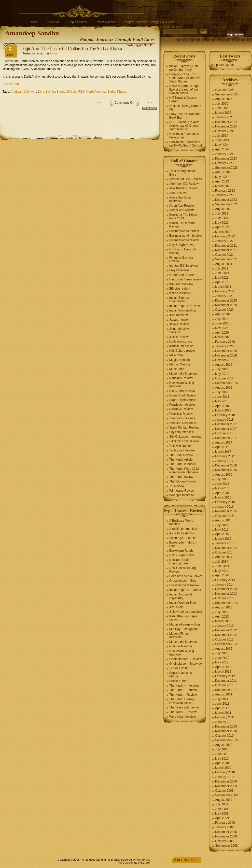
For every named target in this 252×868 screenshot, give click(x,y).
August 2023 (224, 172)
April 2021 (222, 282)
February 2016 (225, 502)
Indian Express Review (185, 306)
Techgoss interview (182, 450)
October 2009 (224, 791)
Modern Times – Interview (180, 635)
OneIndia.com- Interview (186, 664)
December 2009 (226, 781)
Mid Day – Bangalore (184, 629)
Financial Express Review (181, 259)
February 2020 (225, 342)
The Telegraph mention (185, 707)
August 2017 (224, 443)
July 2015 (222, 525)
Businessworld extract (184, 231)
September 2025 (226, 94)
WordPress (143, 860)
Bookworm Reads (181, 551)
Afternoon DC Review (184, 184)
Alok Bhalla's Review (183, 188)
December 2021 (226, 246)
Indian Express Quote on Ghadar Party (184, 68)
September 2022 (226, 204)
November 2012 (226, 635)
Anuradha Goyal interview (180, 199)
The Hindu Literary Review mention (182, 701)
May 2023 (222, 177)
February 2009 (225, 823)
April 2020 (222, 333)
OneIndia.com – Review (185, 659)
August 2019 (224, 365)
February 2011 (225, 717)
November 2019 (226, 355)
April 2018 (222, 406)
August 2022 (224, 209)
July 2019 (222, 369)
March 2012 (223, 672)
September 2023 (226, 168)
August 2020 (224, 314)
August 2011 (224, 694)
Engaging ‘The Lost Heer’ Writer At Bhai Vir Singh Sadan (185, 78)
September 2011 (226, 690)
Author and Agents (182, 210)
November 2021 (226, 250)
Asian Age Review (182, 206)
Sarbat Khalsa (117, 92)
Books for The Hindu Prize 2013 (183, 217)
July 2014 (222, 562)
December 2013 (226, 589)
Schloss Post (178, 668)
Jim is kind (176, 607)
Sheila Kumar (178, 681)
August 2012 (224, 649)
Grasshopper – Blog (183, 581)
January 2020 (224, 346)
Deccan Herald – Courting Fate (181, 562)
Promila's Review (181, 414)
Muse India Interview (183, 374)
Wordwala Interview (183, 717)
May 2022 (222, 223)
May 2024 (222, 145)
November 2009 (226, 786)
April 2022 (222, 227)
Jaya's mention (179, 320)
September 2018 (226, 383)
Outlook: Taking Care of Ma (185, 108)
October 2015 (224, 516)
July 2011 (222, 699)
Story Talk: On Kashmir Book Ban (185, 116)
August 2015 (224, 520)
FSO (82, 92)
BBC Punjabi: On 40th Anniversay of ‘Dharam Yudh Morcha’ (185, 126)
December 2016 (226, 465)
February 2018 (225, 415)
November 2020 (226, 305)
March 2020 (223, 337)
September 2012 (226, 644)
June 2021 (222, 273)
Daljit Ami (30, 92)
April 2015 (222, 534)
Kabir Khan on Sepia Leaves (183, 618)
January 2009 (224, 827)
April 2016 (222, 493)
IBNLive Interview (181, 284)
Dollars (72, 92)
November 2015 (226, 511)
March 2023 (223, 186)
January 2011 (224, 722)
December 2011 (226, 681)
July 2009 (222, 804)
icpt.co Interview (180, 293)
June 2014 (222, 566)
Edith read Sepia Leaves (186, 576)
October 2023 (224, 163)
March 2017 (223, 452)
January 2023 (224, 195)
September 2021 (226, 259)
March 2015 (223, 539)
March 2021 (223, 287)
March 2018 (223, 410)
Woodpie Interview (182, 495)
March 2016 (223, 497)
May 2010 (222, 759)
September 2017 (226, 438)
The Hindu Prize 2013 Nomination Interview (184, 471)
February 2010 (225, 772)
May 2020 (222, 328)
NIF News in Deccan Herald (183, 99)
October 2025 (224, 90)
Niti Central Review (182, 391)
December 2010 (226, 727)
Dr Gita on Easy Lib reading (183, 251)
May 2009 (222, 814)
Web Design (126, 863)
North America (96, 92)
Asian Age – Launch (183, 538)
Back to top (150, 108)
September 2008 (226, 846)
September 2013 (226, 603)
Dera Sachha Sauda (52, 92)
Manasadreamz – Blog (185, 624)
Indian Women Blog (183, 310)
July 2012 (222, 653)
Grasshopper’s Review (185, 585)
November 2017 (226, 429)
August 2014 (224, 557)
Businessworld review (184, 240)
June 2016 (222, 484)
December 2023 (226, 159)
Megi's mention (179, 360)
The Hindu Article (181, 460)
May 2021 (222, 278)
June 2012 (222, 658)
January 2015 (224, 543)
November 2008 (226, 836)
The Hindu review (181, 477)
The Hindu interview (183, 464)
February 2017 (225, 456)
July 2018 (222, 392)
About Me (53, 22)
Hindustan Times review (185, 279)
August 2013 (224, 607)
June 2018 (222, 397)
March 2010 (223, 768)
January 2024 (224, 154)
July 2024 (222, 136)
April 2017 (222, 447)
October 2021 (224, 255)
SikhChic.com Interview (185, 437)
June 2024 (222, 140)
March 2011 (223, 713)
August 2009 (224, 800)
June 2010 (222, 754)
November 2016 (226, 470)
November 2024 (226, 126)
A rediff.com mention (183, 529)
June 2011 (222, 704)
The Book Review (181, 455)
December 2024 (226, 122)
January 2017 (224, 461)
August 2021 (224, 264)
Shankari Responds (183, 423)
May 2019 (222, 374)
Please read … (13, 84)
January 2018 (224, 420)
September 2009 (226, 795)
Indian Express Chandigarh (179, 300)
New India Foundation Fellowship (184, 136)
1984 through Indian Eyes (183, 173)
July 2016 (222, 479)
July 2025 (222, 104)
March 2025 (223, 113)
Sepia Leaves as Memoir (181, 675)
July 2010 (222, 749)
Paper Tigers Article (183, 400)
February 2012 (225, 676)
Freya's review (179, 270)
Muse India (177, 369)
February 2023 (225, 191)
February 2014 (225, 580)
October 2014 (224, 552)
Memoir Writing (179, 364)
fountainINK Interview (184, 266)
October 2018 (224, 378)
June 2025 (222, 108)
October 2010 (224, 736)
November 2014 (226, 548)
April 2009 (222, 818)
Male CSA (176, 355)
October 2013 (224, 598)
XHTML (185, 860)
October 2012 (224, 639)
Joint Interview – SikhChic (180, 331)
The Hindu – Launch (183, 690)
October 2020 (224, 310)
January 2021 (224, 296)
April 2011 (222, 708)
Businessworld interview (186, 236)
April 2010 (222, 763)
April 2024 (222, 149)
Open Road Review (183, 395)
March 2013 (223, 621)
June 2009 (222, 809)
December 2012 (226, 630)
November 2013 (226, 594)
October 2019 (224, 360)
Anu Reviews (178, 193)
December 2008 (226, 832)
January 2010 (224, 777)
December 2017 (226, 424)
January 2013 (224, 626)
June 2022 (222, 218)
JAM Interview (179, 315)
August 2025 (224, 99)
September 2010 (226, 740)
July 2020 (222, 319)
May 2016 (222, 488)
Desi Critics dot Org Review (183, 570)
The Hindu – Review (183, 695)
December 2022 (226, 200)
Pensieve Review (181, 409)
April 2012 (222, 667)
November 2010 (226, 731)
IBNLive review (179, 289)
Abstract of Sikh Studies (185, 179)
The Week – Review (183, 712)
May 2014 (222, 571)
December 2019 (226, 351)
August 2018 (224, 388)
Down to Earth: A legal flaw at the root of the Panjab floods (184, 90)
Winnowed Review (182, 491)
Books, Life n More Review (182, 225)
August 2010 (224, 745)
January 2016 (224, 507)
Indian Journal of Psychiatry (181, 596)
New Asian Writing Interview (182, 385)
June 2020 (222, 323)
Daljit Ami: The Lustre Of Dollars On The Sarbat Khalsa (71, 49)
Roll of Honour (105, 22)
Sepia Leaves (78, 22)
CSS (196, 860)
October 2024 (224, 131)
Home (34, 22)
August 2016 (224, 475)
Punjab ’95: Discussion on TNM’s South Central (186, 144)
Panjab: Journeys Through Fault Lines (150, 22)
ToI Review (177, 486)
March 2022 (223, 232)
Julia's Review (179, 337)
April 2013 (222, 617)
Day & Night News (182, 245)
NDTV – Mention (181, 646)
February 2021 (225, 291)
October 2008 (224, 841)
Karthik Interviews (181, 346)
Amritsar (16, 92)
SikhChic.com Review (184, 441)
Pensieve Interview (182, 405)
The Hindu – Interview (184, 686)
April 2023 (222, 181)
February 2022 (225, 236)
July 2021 (222, 268)
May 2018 (222, 401)
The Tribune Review (183, 481)
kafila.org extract (180, 341)
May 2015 (222, 530)
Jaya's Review (179, 324)
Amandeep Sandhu (32, 33)
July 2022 (222, 214)
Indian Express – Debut (185, 590)
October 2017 (224, 433)
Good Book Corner (182, 275)
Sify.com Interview (181, 432)
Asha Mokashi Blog (182, 533)
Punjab (54, 53)
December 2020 (226, 301)
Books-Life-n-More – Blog (183, 544)
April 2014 (222, 575)
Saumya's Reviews (182, 418)
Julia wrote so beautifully (186, 612)
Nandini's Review (181, 378)
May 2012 (222, 662)
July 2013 (222, 612)
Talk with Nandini (181, 446)
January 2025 (224, 117)
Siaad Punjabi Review (184, 428)
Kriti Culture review (182, 351)
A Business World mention (181, 522)
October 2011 (224, 685)
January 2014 (224, 585)
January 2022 (224, 241)
